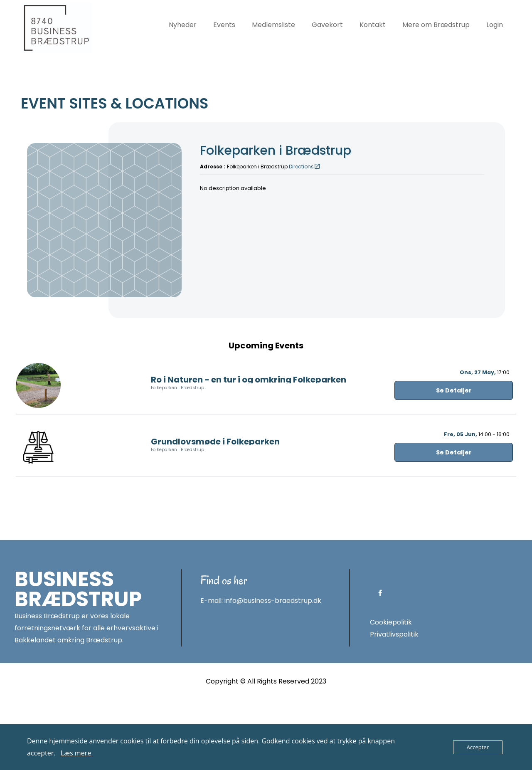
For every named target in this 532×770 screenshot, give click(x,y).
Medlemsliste (273, 25)
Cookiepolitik (391, 692)
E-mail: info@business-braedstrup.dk (261, 671)
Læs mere (76, 753)
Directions (305, 167)
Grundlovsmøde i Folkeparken (215, 512)
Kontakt (373, 25)
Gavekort (327, 25)
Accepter (478, 747)
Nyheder (183, 25)
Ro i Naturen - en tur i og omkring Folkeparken (249, 450)
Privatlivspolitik (394, 705)
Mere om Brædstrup (436, 25)
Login (495, 25)
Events (224, 25)
